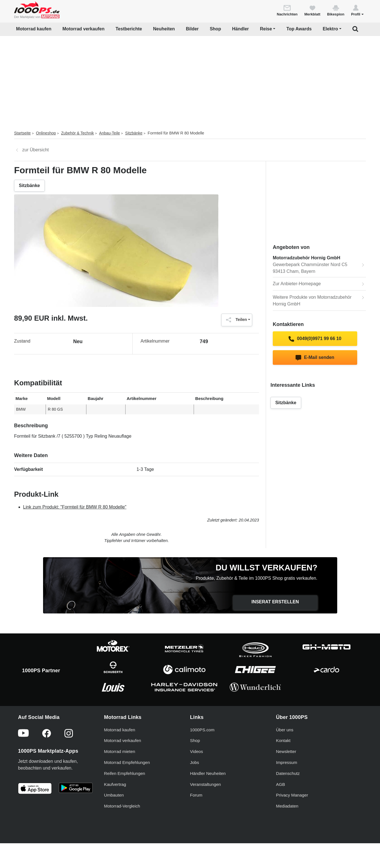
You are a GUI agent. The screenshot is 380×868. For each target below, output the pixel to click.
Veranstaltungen (205, 784)
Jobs (195, 762)
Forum (196, 795)
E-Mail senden (315, 358)
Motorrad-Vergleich (122, 806)
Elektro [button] (330, 29)
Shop (215, 29)
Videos (196, 751)
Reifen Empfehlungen (125, 773)
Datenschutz (288, 773)
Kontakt (283, 740)
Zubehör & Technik (77, 133)
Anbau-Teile (109, 133)
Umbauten (114, 795)
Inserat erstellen (275, 602)
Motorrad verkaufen (83, 29)
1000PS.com (202, 730)
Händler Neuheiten (208, 773)
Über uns (285, 730)
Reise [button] (266, 29)
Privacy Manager (292, 795)
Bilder (192, 29)
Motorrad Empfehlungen (127, 762)
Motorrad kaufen (34, 29)
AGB (281, 784)
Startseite (22, 133)
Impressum (287, 762)
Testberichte (129, 29)
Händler (241, 29)
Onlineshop (46, 133)
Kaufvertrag (115, 784)
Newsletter (286, 751)
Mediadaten (287, 806)
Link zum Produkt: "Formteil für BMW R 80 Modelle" (75, 507)
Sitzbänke (134, 133)
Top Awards (299, 29)
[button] (357, 10)
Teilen (235, 320)
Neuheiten (164, 29)
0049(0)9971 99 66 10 (315, 339)
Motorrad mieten (120, 751)
